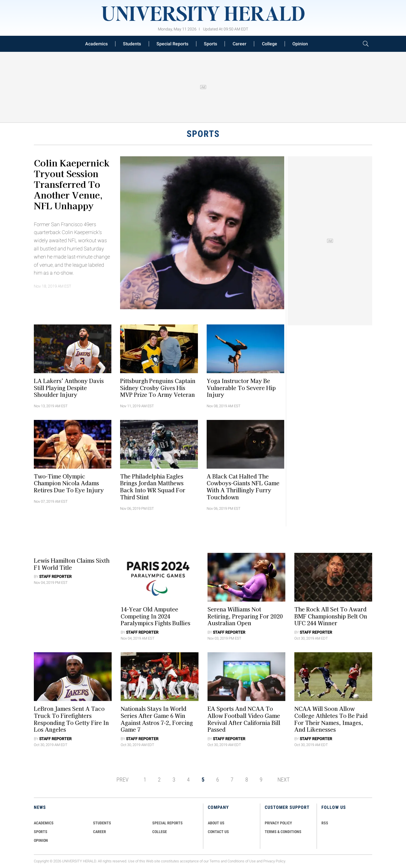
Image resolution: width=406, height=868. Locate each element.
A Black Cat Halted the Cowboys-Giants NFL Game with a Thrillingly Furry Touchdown (243, 486)
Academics (96, 44)
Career (240, 44)
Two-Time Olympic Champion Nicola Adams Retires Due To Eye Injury (69, 483)
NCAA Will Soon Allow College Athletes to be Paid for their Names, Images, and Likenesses (331, 719)
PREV (123, 780)
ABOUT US (216, 823)
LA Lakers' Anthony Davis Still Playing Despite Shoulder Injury (69, 388)
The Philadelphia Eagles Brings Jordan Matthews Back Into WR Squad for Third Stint (153, 486)
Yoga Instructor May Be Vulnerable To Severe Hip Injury (241, 388)
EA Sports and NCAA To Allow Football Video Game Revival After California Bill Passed (244, 719)
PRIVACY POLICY (278, 823)
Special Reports (172, 44)
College (270, 44)
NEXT (283, 780)
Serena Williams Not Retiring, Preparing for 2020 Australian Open (245, 616)
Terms (215, 861)
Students (132, 44)
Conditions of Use (242, 861)
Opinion (300, 44)
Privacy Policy (274, 861)
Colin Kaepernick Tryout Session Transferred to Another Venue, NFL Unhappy (72, 184)
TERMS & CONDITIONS (283, 832)
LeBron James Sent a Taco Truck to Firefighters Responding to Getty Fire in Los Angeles (71, 719)
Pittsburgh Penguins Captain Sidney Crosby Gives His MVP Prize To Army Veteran (158, 388)
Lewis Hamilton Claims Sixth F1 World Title (72, 564)
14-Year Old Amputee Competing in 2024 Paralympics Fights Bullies (155, 616)
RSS (325, 823)
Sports (210, 44)
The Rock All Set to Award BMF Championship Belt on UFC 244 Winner (331, 616)
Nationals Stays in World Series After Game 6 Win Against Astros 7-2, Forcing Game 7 (157, 719)
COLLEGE (160, 832)
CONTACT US (218, 832)
